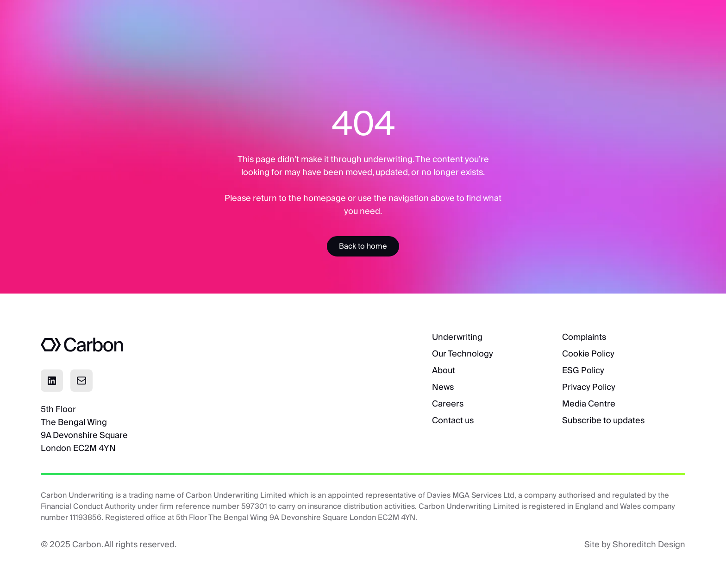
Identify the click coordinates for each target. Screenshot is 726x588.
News (443, 387)
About (444, 370)
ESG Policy (583, 370)
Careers (448, 403)
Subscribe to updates (603, 420)
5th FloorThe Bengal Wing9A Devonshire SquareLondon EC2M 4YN (84, 428)
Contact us (453, 420)
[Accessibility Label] (363, 246)
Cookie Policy (588, 353)
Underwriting (457, 337)
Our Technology (463, 353)
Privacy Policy (589, 387)
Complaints (584, 337)
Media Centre (589, 403)
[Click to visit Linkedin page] (52, 381)
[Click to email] (81, 381)
